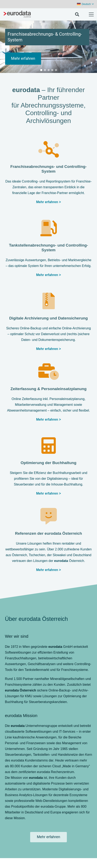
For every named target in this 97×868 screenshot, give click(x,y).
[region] (48, 47)
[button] (85, 4)
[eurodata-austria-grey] (17, 14)
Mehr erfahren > (48, 570)
